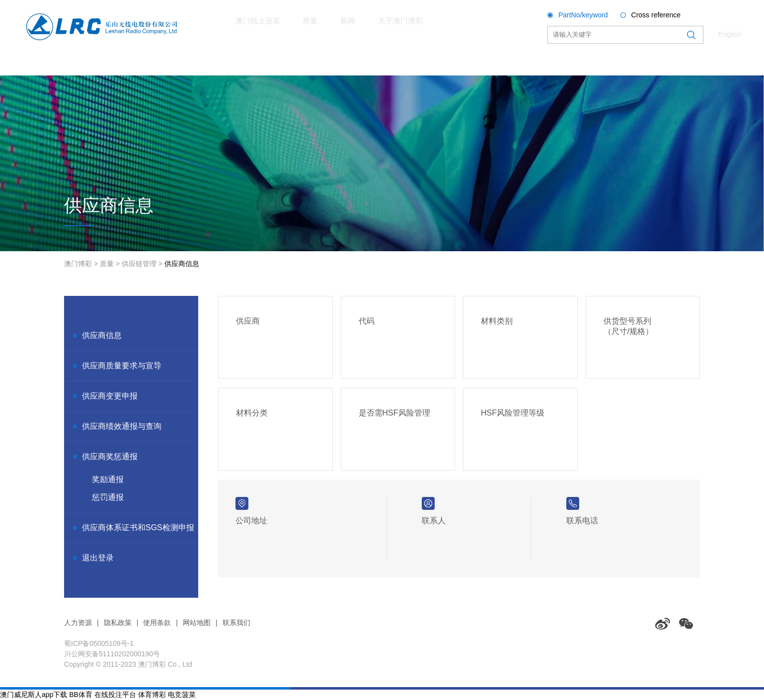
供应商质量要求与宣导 (122, 366)
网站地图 (197, 623)
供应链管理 (139, 264)
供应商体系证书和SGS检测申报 (138, 527)
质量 (361, 67)
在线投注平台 (115, 695)
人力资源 (78, 623)
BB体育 (81, 695)
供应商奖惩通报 (110, 456)
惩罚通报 (108, 497)
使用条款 (157, 623)
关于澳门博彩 (510, 67)
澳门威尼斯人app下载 (34, 695)
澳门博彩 (78, 264)
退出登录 (98, 558)
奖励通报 (108, 479)
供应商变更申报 (110, 396)
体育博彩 (152, 695)
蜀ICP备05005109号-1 (99, 643)
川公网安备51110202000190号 (112, 654)
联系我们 (236, 623)
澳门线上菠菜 (276, 67)
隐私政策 (118, 623)
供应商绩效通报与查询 (122, 426)
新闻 (425, 67)
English (730, 34)
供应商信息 (102, 335)
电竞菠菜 (182, 695)
